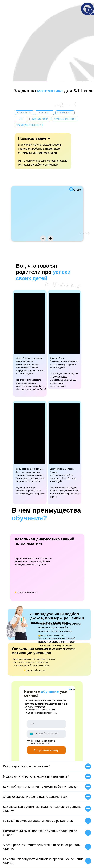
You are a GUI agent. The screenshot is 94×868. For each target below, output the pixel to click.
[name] (46, 724)
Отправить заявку (50, 750)
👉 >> (52, 636)
